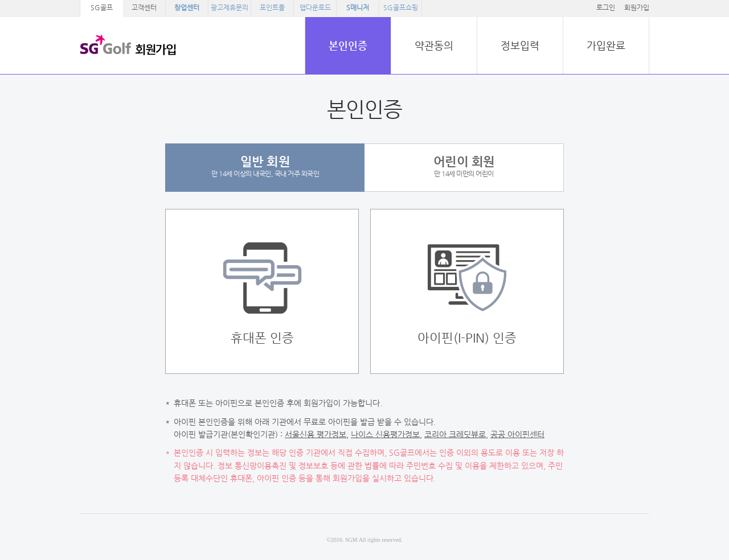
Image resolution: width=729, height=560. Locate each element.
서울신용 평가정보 (316, 434)
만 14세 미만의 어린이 (464, 166)
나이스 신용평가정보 (385, 434)
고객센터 (144, 7)
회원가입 (637, 7)
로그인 (606, 7)
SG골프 (102, 7)
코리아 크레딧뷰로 (455, 434)
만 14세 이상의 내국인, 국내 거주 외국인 (265, 166)
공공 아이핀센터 (517, 434)
